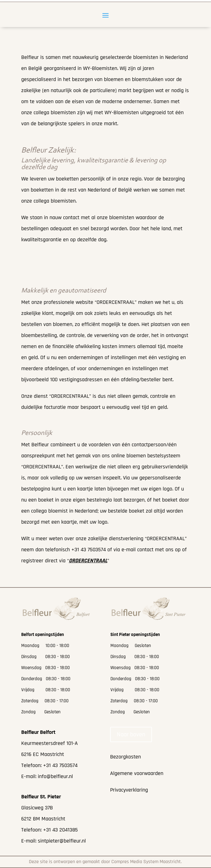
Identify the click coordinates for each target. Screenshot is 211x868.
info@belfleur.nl (55, 776)
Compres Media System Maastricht (146, 862)
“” (88, 561)
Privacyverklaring (129, 790)
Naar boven (131, 734)
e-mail (129, 550)
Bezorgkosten (125, 757)
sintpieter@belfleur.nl (62, 841)
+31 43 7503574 (89, 550)
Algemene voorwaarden (137, 773)
